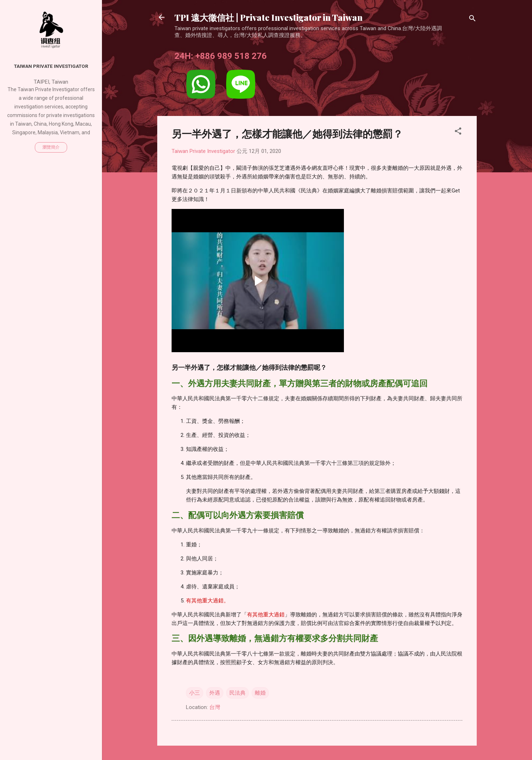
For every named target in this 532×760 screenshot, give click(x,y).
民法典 (237, 693)
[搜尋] (472, 20)
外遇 (215, 693)
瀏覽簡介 (51, 147)
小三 (195, 693)
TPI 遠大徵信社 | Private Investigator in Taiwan (269, 17)
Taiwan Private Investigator (51, 66)
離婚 (260, 693)
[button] (458, 132)
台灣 (215, 707)
